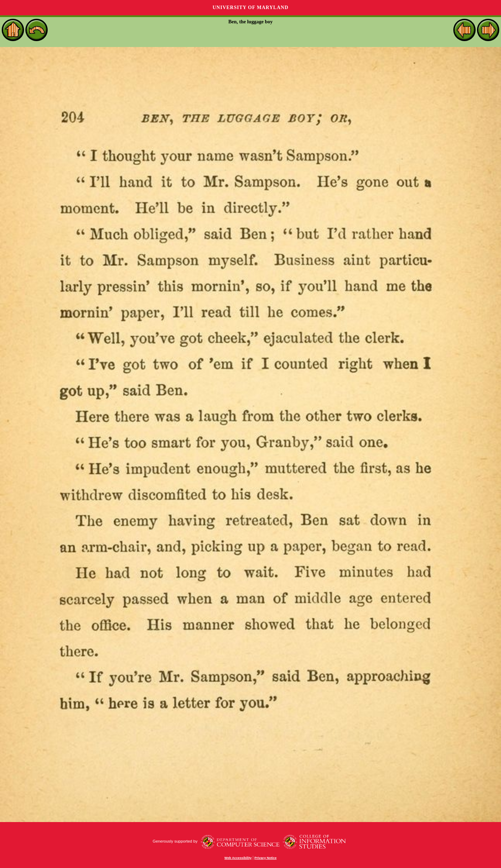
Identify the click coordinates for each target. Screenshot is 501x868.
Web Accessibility (238, 858)
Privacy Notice (265, 858)
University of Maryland (250, 7)
